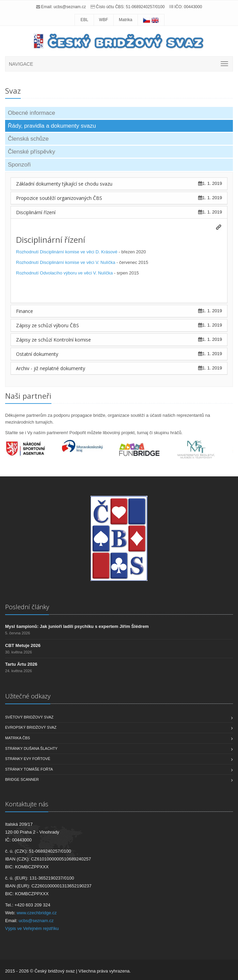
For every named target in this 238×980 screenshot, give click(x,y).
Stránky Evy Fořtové (28, 759)
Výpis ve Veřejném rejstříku (32, 928)
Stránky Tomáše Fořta (29, 769)
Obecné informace (31, 113)
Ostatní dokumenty (37, 354)
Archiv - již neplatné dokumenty (51, 368)
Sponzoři (19, 165)
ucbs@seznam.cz (70, 7)
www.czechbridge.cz (37, 913)
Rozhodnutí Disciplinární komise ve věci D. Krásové (67, 252)
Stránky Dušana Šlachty (31, 748)
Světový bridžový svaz (29, 717)
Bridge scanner (22, 779)
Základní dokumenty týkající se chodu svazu (64, 184)
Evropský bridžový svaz (31, 727)
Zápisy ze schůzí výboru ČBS (47, 325)
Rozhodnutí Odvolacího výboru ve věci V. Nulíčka (64, 273)
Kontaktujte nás (27, 804)
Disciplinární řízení (36, 212)
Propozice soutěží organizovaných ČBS (59, 198)
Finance (25, 311)
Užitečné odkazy (28, 696)
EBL (84, 20)
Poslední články (27, 607)
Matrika (125, 20)
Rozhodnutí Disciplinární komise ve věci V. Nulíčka (66, 262)
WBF (104, 20)
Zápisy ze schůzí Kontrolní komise (53, 340)
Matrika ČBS (18, 738)
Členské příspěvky (31, 152)
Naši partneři (28, 396)
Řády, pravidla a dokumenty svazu (52, 126)
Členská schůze (28, 139)
